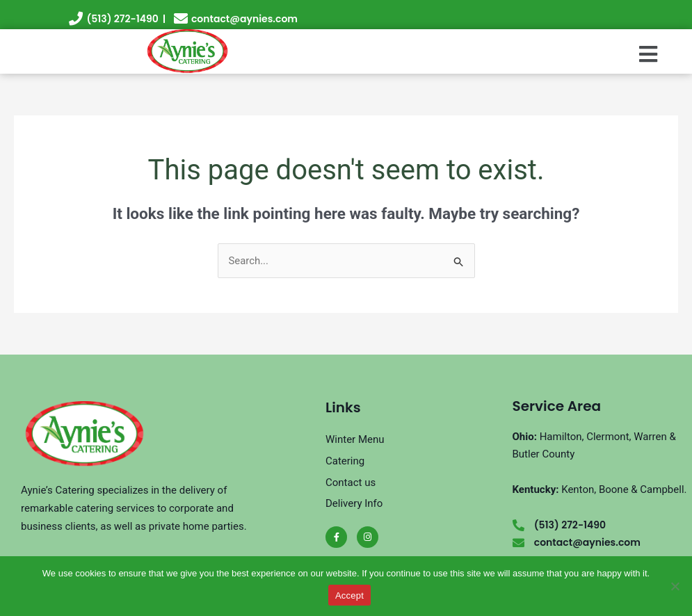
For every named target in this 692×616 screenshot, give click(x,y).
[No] (675, 586)
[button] (648, 55)
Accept (349, 595)
